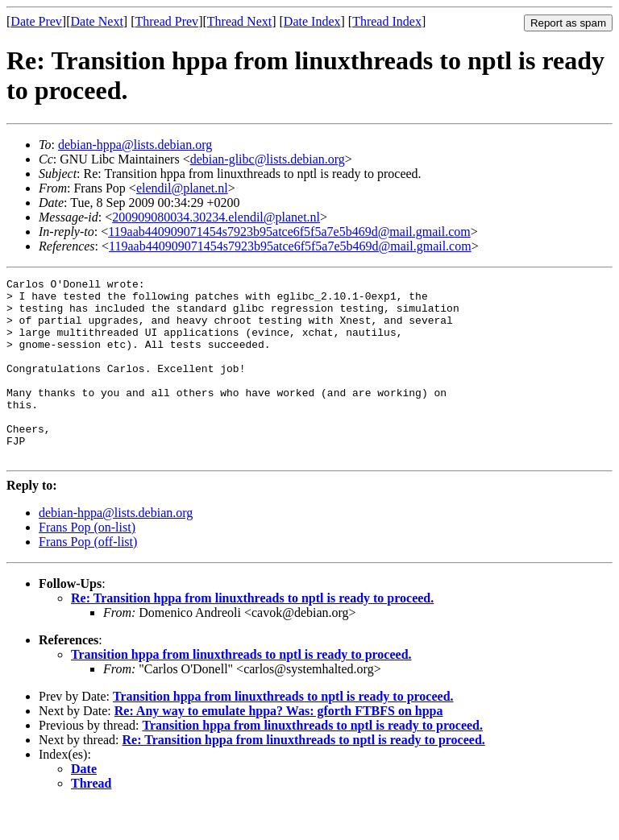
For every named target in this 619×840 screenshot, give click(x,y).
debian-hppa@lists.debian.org (135, 145)
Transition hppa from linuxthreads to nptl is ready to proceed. (241, 691)
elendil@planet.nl (182, 188)
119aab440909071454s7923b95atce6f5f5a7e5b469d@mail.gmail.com (289, 232)
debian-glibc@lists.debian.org (268, 159)
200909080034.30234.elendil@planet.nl (216, 217)
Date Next (97, 21)
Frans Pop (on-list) (87, 563)
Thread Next (239, 21)
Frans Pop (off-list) (88, 578)
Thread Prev (166, 21)
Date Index (312, 21)
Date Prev (36, 21)
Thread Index (387, 21)
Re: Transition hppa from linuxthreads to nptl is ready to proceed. (252, 634)
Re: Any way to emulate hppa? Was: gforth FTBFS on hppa (279, 747)
